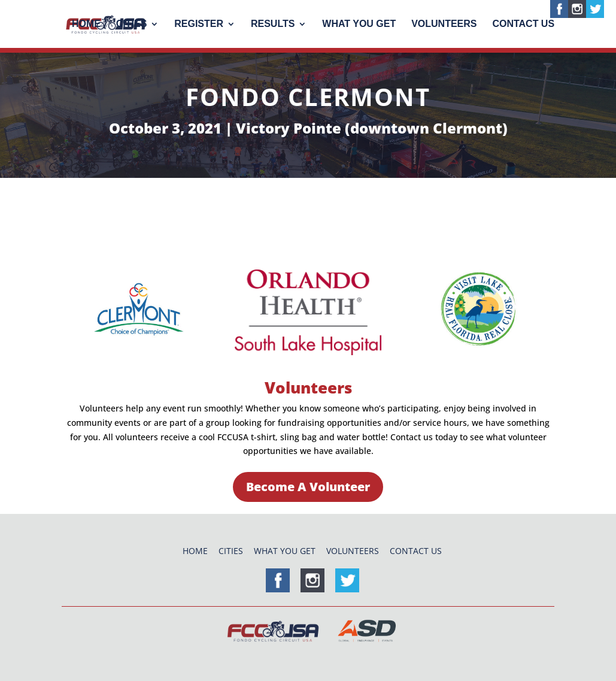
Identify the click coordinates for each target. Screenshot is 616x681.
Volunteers (444, 24)
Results (273, 24)
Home (86, 24)
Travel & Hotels (351, 203)
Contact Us (523, 24)
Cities (132, 24)
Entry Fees (115, 203)
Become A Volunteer (308, 487)
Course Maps (225, 203)
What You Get (359, 24)
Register (199, 24)
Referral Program (297, 234)
